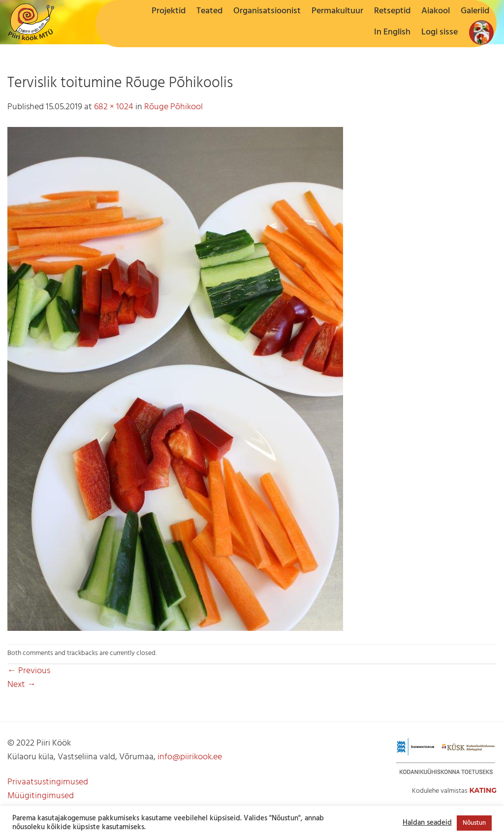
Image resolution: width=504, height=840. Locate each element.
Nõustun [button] (474, 823)
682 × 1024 (114, 107)
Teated (209, 11)
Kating (483, 790)
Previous (29, 671)
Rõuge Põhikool (173, 107)
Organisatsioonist (267, 11)
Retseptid (392, 11)
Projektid (169, 11)
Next (22, 685)
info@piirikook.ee (190, 757)
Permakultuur (337, 11)
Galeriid (475, 11)
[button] (440, 32)
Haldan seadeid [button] (427, 823)
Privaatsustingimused (48, 782)
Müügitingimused (41, 796)
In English (392, 32)
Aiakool (436, 11)
